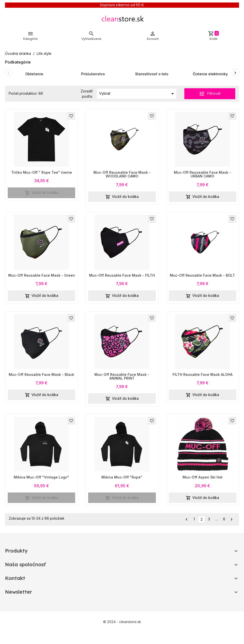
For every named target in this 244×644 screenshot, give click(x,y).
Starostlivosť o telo (152, 74)
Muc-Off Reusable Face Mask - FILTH (122, 275)
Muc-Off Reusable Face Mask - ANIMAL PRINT (122, 376)
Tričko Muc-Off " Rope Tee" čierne (42, 172)
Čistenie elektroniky (210, 74)
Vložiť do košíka (42, 193)
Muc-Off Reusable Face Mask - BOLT (202, 275)
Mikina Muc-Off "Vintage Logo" (41, 477)
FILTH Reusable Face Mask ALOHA (203, 374)
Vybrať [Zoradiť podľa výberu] (137, 94)
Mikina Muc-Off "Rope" (122, 477)
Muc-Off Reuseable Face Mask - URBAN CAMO (202, 174)
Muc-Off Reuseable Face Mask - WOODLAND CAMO (122, 174)
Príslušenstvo (93, 74)
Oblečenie (34, 74)
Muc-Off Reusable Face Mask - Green (42, 275)
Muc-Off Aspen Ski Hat (203, 477)
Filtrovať (210, 94)
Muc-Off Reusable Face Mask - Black (41, 374)
